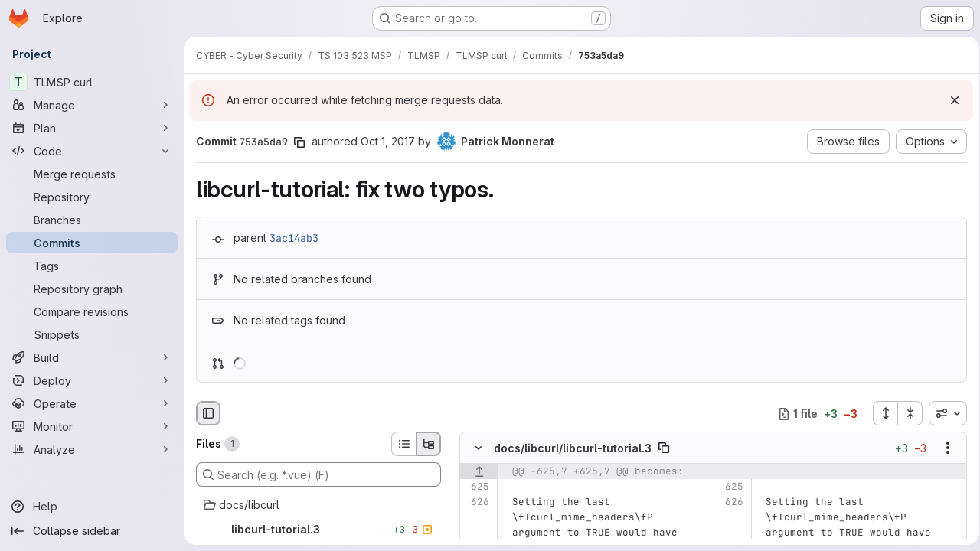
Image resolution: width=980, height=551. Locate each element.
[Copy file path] (664, 448)
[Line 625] (477, 487)
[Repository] (92, 197)
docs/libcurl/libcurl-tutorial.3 (573, 448)
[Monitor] (92, 426)
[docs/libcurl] (318, 505)
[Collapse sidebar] (92, 531)
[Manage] (92, 105)
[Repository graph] (92, 289)
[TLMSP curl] (92, 82)
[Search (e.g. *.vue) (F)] (318, 474)
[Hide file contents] (479, 448)
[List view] (403, 444)
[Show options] (942, 448)
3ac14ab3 (294, 238)
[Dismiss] (949, 100)
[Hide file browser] (208, 413)
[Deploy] (92, 380)
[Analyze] (92, 449)
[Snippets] (92, 334)
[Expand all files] (880, 413)
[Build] (92, 357)
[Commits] (92, 243)
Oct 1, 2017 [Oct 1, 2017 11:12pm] (388, 141)
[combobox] (942, 413)
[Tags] (92, 266)
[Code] (92, 151)
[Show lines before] (479, 472)
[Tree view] (429, 444)
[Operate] (92, 403)
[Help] (92, 507)
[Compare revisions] (92, 311)
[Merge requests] (92, 174)
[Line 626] (477, 503)
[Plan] (92, 128)
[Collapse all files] (905, 413)
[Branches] (92, 220)
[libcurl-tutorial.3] (318, 530)
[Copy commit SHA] (299, 142)
